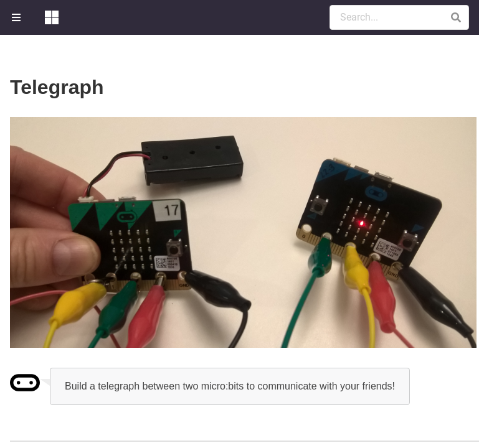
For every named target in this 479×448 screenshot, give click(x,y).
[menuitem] (17, 17)
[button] (456, 17)
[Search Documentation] (399, 17)
